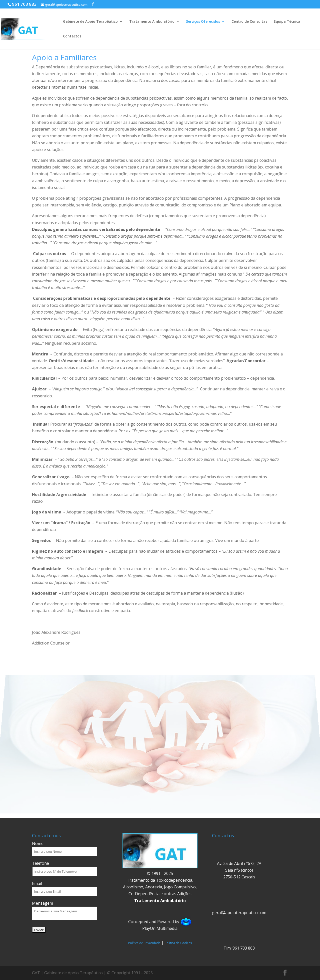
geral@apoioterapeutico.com (239, 913)
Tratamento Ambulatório (152, 22)
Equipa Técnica (287, 22)
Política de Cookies (178, 943)
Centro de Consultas (249, 22)
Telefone (40, 863)
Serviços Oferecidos (203, 22)
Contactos (72, 36)
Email (37, 883)
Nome (38, 843)
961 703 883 (24, 4)
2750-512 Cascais (239, 877)
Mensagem (42, 903)
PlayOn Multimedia (160, 928)
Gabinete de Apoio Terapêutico (90, 22)
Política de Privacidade (144, 943)
